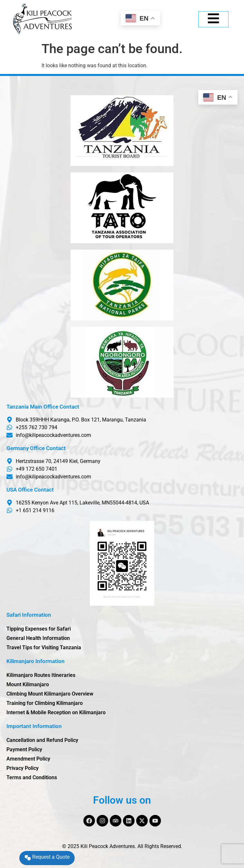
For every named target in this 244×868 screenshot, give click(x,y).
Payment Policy (24, 749)
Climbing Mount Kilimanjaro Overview (50, 694)
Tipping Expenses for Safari (39, 629)
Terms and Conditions (32, 777)
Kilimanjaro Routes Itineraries (41, 675)
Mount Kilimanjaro (28, 684)
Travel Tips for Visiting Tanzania (44, 647)
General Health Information (38, 638)
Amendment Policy (28, 759)
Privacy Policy (23, 768)
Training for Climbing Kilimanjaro (45, 703)
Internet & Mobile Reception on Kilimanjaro (56, 712)
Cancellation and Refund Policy (42, 740)
